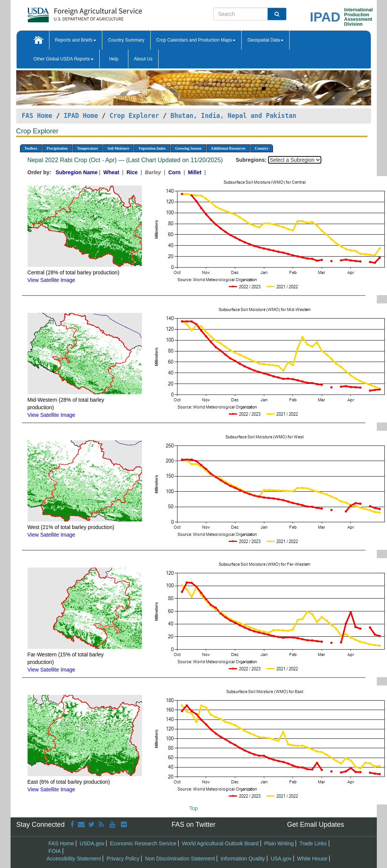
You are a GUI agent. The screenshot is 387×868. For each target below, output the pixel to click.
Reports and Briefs (76, 40)
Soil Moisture (118, 148)
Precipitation (57, 148)
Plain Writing (279, 843)
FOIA (55, 851)
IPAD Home (81, 116)
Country (262, 148)
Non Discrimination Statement (180, 859)
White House (312, 859)
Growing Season (188, 148)
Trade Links (313, 843)
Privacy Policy (123, 859)
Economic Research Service (143, 843)
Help (114, 59)
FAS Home (37, 116)
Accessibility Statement (74, 859)
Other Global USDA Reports (64, 59)
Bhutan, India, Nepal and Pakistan (234, 116)
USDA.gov (92, 843)
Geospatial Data (265, 40)
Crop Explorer (134, 116)
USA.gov (281, 859)
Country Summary (126, 40)
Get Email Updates (315, 825)
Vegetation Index (152, 148)
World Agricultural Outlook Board (220, 843)
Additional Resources (228, 148)
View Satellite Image (52, 280)
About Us (143, 59)
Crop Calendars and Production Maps (196, 40)
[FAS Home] (66, 12)
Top (193, 808)
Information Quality (243, 859)
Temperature (88, 148)
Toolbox (31, 148)
